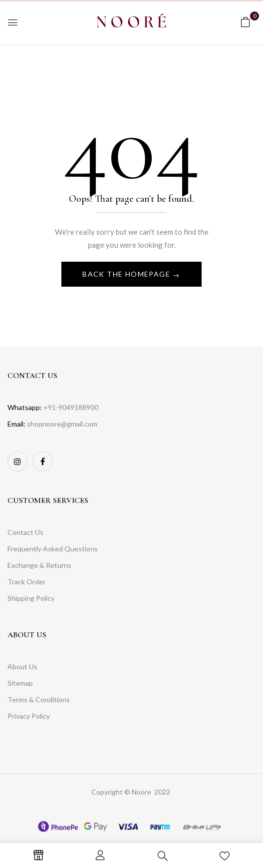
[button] (246, 22)
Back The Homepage (127, 274)
